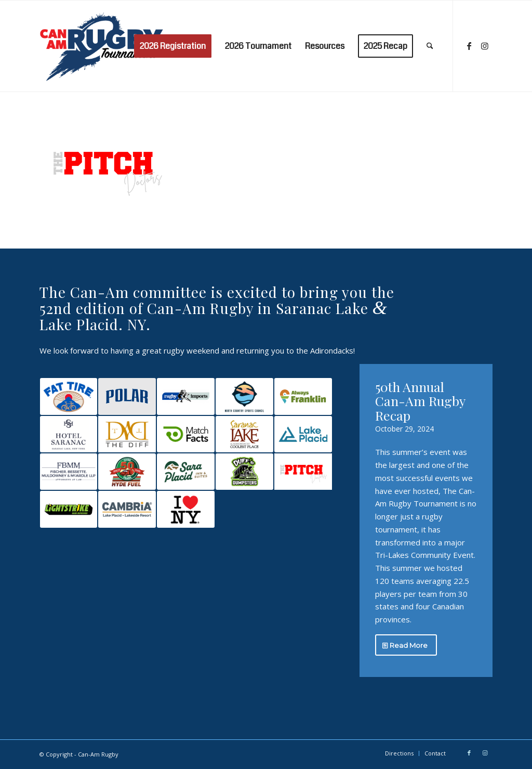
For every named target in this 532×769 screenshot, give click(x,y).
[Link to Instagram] (485, 46)
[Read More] (406, 645)
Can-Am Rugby (98, 754)
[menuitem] (173, 46)
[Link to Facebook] (469, 46)
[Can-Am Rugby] (104, 46)
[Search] (430, 46)
